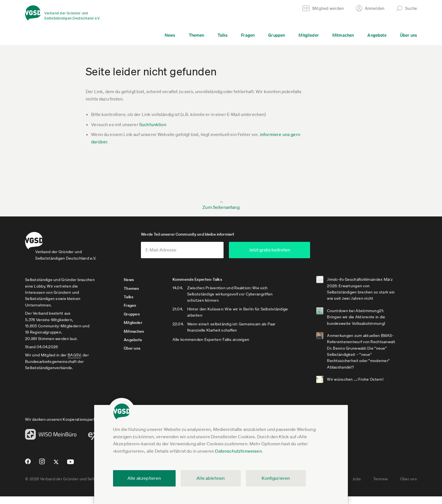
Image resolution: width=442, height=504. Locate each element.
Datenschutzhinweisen (238, 451)
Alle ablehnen (211, 478)
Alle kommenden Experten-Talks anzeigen (230, 347)
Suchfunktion (153, 124)
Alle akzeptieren (144, 478)
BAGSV (74, 363)
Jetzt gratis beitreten (327, 257)
